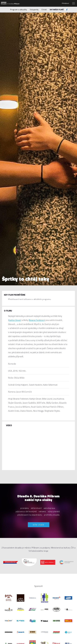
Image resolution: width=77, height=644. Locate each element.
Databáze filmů (57, 10)
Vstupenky (34, 10)
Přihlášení (65, 3)
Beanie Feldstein (37, 320)
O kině (44, 10)
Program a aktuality (19, 10)
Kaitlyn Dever (15, 320)
